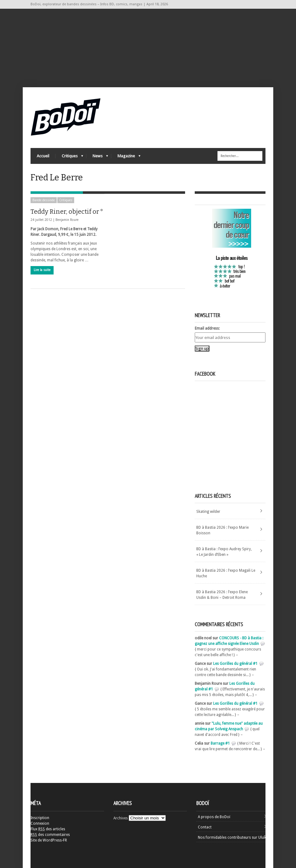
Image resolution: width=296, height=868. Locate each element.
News (97, 157)
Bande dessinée (44, 200)
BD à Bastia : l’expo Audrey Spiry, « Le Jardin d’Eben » (224, 552)
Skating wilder (208, 512)
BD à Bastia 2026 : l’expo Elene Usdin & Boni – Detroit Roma (222, 595)
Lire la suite (42, 270)
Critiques (69, 157)
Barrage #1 (220, 743)
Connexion (40, 823)
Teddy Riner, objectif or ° (67, 212)
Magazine (126, 157)
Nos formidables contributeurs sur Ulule (232, 837)
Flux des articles (48, 829)
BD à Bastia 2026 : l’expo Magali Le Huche (226, 573)
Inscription (40, 818)
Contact (205, 827)
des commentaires (50, 835)
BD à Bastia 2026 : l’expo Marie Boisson (222, 530)
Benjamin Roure (67, 220)
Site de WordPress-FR (49, 840)
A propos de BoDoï (214, 817)
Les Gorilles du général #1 (235, 664)
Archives (121, 818)
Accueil (43, 156)
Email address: (207, 328)
